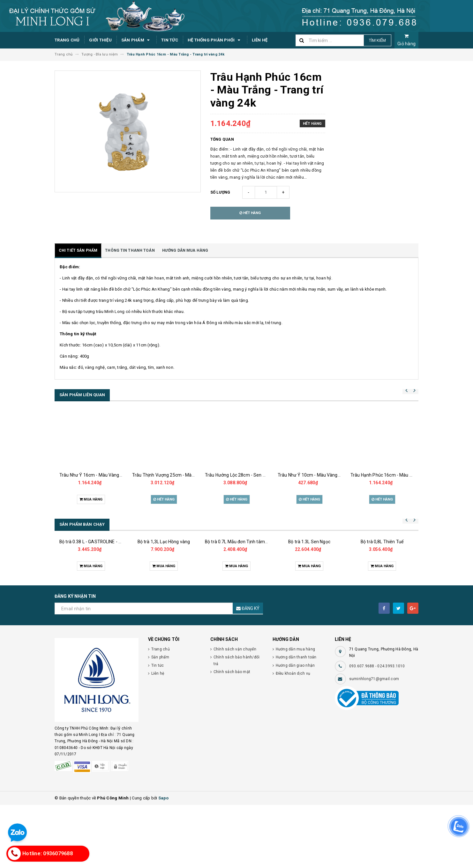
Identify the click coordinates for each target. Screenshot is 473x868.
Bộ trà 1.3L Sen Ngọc (309, 588)
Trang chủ (67, 40)
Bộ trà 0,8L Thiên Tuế (382, 605)
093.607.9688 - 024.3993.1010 (377, 729)
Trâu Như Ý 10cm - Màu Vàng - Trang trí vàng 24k (328, 475)
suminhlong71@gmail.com (374, 742)
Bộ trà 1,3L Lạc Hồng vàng (164, 592)
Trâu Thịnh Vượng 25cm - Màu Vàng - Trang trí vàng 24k (189, 475)
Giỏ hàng (406, 40)
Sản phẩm (136, 40)
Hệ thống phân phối (215, 40)
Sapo (164, 861)
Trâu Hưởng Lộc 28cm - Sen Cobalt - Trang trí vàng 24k (261, 475)
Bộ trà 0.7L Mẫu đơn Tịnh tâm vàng (240, 597)
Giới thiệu (100, 40)
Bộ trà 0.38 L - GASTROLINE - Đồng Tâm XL (103, 581)
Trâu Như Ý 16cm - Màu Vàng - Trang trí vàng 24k (110, 475)
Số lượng (220, 192)
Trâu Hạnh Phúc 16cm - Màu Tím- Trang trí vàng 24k (404, 475)
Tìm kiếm (377, 40)
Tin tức (170, 40)
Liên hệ (260, 40)
